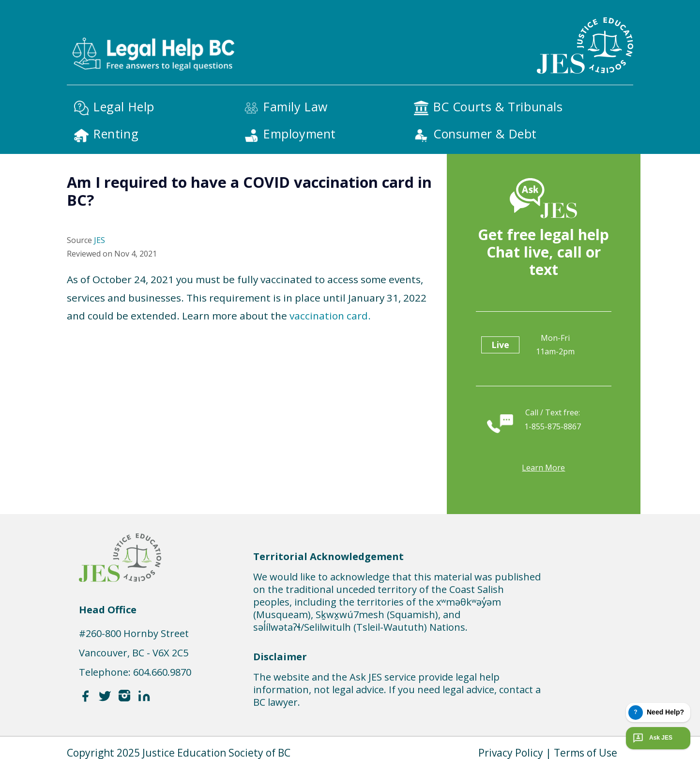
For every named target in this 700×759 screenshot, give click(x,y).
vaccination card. (330, 316)
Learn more (543, 468)
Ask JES (652, 738)
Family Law (296, 106)
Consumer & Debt (485, 134)
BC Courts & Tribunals (498, 106)
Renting (116, 134)
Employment (300, 134)
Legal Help (124, 106)
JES (99, 240)
